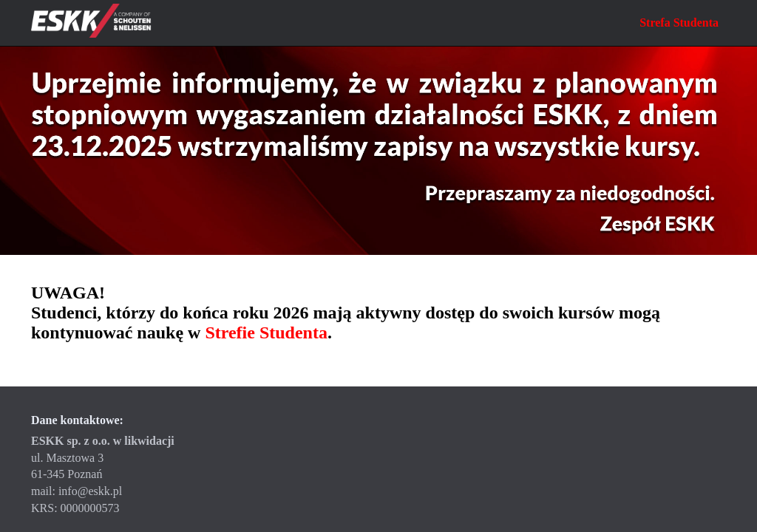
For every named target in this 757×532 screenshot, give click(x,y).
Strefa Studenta (679, 23)
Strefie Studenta (266, 332)
